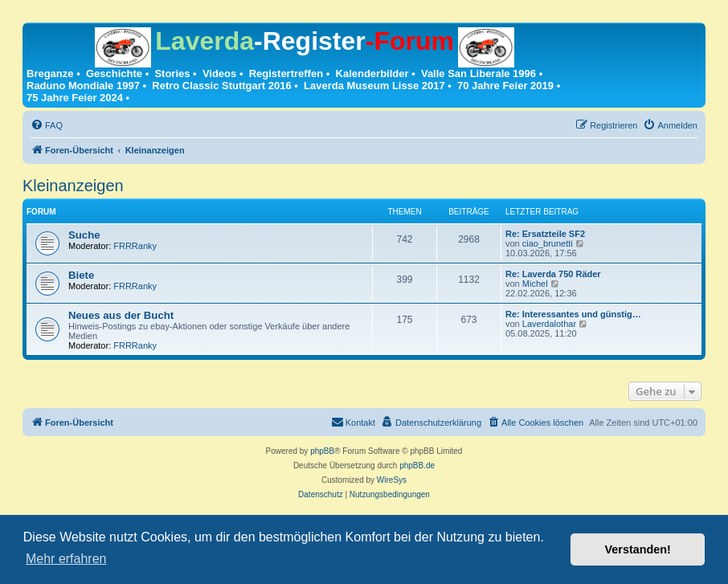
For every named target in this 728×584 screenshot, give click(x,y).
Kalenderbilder (372, 74)
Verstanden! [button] (638, 549)
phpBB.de (417, 466)
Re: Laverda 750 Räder (553, 274)
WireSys (392, 480)
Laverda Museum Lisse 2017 (374, 86)
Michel (535, 284)
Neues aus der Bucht (121, 315)
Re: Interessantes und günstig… (573, 314)
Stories (172, 74)
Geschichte (114, 74)
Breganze (50, 74)
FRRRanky (135, 246)
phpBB (322, 451)
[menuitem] (47, 125)
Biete (81, 275)
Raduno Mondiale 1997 (83, 86)
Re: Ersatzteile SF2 (545, 234)
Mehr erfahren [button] (66, 559)
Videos (219, 74)
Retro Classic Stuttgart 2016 (221, 86)
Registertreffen (286, 74)
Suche (84, 235)
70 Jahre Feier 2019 (505, 86)
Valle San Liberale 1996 (479, 74)
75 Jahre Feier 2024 (75, 98)
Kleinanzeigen (73, 186)
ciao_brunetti (548, 243)
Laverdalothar (549, 324)
